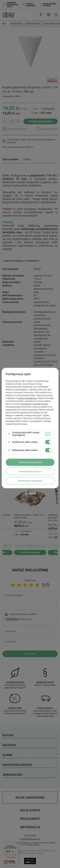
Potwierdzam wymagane (30, 481)
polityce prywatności (27, 398)
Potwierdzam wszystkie (30, 462)
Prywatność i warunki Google (34, 404)
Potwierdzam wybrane (30, 471)
